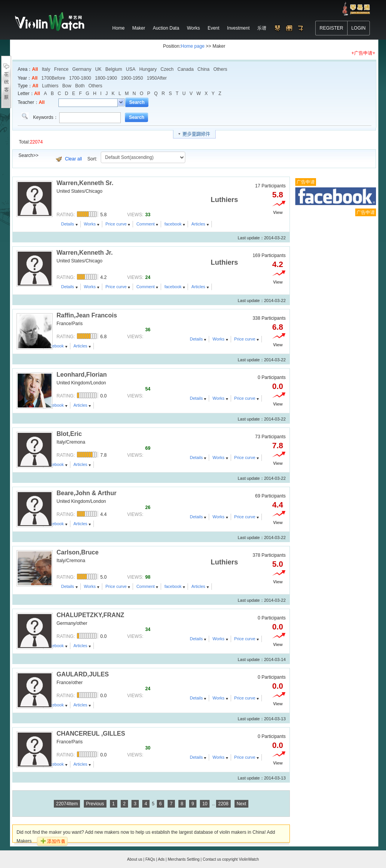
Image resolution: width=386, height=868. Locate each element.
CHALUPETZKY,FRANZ (90, 615)
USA (131, 69)
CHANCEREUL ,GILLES (91, 734)
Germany (82, 69)
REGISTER (331, 28)
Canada (186, 69)
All (35, 69)
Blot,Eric (69, 434)
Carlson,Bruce (77, 552)
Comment (146, 224)
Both (80, 86)
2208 (224, 804)
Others (220, 69)
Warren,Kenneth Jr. (85, 253)
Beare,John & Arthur (87, 493)
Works (90, 224)
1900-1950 (132, 78)
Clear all (73, 159)
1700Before (53, 78)
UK (98, 69)
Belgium (114, 69)
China (204, 69)
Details (68, 224)
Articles (198, 224)
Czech (167, 69)
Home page (193, 46)
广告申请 (306, 182)
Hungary (148, 69)
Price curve (116, 224)
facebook (173, 224)
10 (205, 804)
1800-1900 (106, 78)
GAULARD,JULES (83, 674)
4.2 (278, 264)
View (278, 212)
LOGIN (359, 28)
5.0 (278, 564)
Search (137, 102)
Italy (46, 69)
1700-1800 (80, 78)
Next (242, 804)
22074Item (67, 804)
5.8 (278, 195)
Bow (67, 86)
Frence (61, 69)
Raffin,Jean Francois (87, 315)
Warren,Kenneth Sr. (85, 183)
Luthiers (50, 86)
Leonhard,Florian (82, 375)
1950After (157, 78)
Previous (95, 804)
